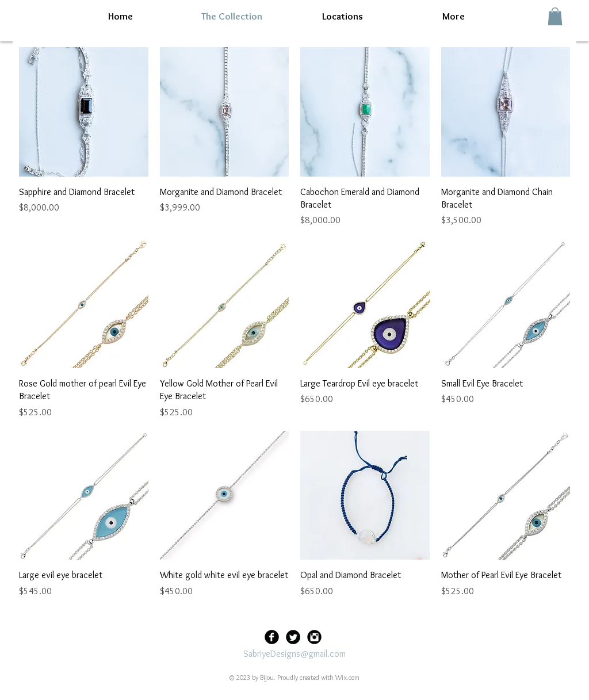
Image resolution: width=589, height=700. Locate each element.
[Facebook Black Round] (272, 637)
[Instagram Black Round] (314, 637)
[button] (555, 16)
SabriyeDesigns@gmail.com (294, 654)
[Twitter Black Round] (293, 637)
